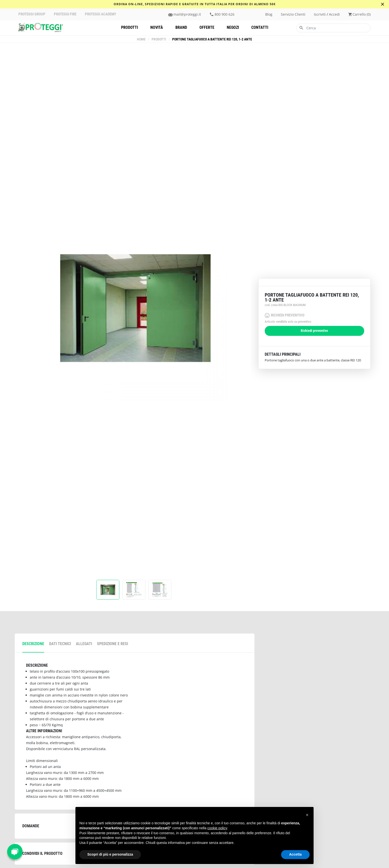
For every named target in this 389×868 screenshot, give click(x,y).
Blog (269, 14)
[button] (307, 815)
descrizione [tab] (33, 644)
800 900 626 (225, 14)
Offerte (207, 27)
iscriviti (320, 14)
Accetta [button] (295, 854)
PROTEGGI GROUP (32, 14)
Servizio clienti (293, 14)
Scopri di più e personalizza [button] (110, 854)
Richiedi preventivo (314, 331)
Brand (181, 27)
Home (141, 39)
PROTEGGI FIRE (65, 14)
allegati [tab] (84, 644)
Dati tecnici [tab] (60, 644)
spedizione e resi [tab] (113, 644)
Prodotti (130, 27)
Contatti (260, 27)
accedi (334, 14)
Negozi (233, 27)
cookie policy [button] (217, 828)
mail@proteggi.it (187, 14)
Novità (157, 27)
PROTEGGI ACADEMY (100, 14)
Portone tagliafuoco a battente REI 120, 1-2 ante (212, 39)
